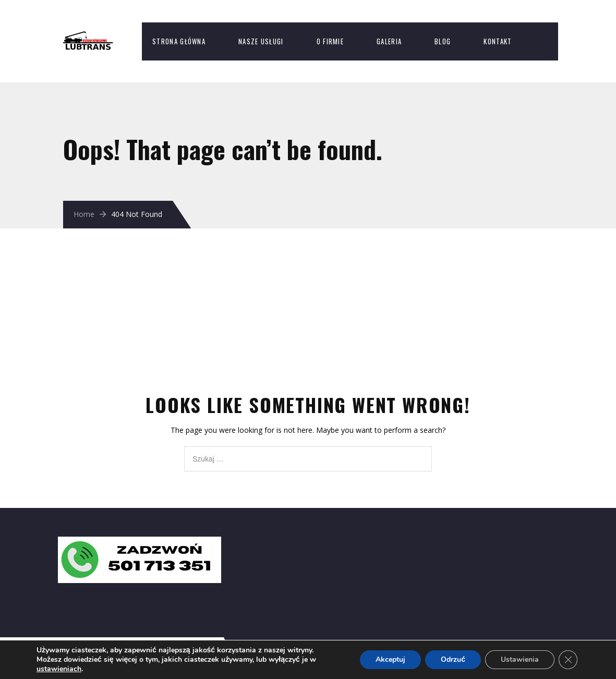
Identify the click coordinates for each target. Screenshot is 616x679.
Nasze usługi (261, 41)
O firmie (330, 41)
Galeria (389, 41)
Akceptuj (390, 659)
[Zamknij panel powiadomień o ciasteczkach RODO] (568, 660)
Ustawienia (520, 659)
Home (84, 214)
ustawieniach (59, 669)
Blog (443, 41)
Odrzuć (453, 659)
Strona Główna (179, 41)
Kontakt (498, 41)
